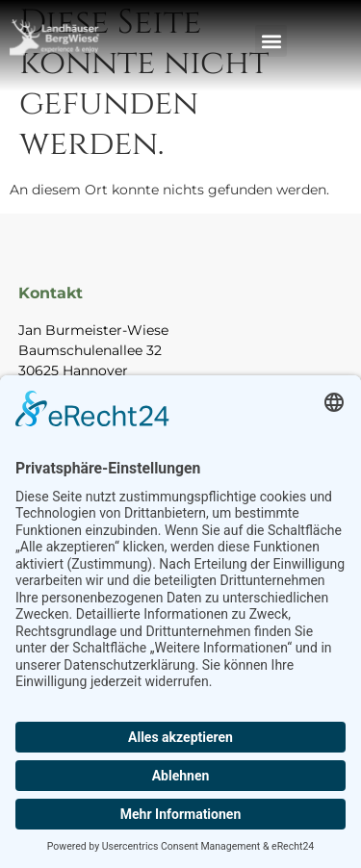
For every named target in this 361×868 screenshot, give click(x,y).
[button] (271, 41)
